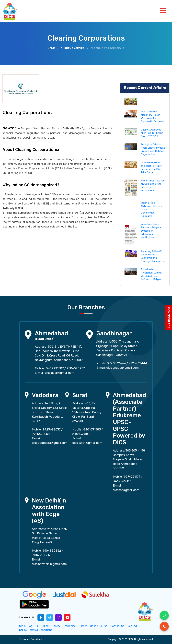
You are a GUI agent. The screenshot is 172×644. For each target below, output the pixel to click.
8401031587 (81, 434)
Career (83, 626)
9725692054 (41, 434)
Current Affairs (73, 48)
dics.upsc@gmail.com (60, 373)
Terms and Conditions (31, 639)
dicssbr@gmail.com (126, 490)
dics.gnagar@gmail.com (122, 368)
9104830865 (41, 555)
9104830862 (52, 551)
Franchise (69, 626)
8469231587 (55, 368)
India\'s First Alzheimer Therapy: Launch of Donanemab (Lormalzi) (152, 209)
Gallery (56, 626)
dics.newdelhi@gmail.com (49, 564)
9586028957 (76, 368)
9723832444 (117, 363)
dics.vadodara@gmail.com (50, 443)
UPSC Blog (26, 626)
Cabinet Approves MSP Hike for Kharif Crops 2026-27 (152, 133)
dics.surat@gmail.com (87, 443)
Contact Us (117, 626)
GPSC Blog (42, 626)
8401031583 (92, 429)
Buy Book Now (169, 318)
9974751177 (132, 477)
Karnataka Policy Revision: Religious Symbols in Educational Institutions (151, 231)
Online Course (99, 626)
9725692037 (52, 429)
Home (51, 48)
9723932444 (138, 363)
